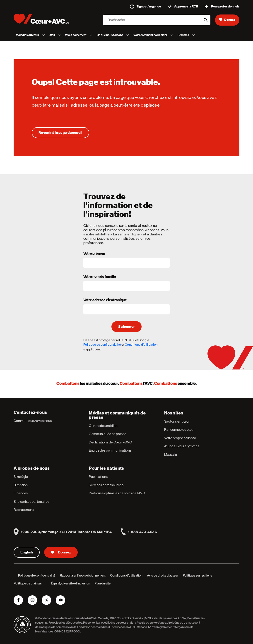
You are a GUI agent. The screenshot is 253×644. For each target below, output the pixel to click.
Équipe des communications (110, 450)
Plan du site (102, 583)
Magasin (171, 454)
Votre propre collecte (180, 438)
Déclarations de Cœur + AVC (110, 442)
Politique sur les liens (198, 575)
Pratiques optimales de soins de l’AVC (117, 493)
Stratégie (21, 477)
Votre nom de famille (100, 277)
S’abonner (127, 327)
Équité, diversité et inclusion (71, 583)
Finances (21, 493)
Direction (21, 485)
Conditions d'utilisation (141, 345)
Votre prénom (94, 254)
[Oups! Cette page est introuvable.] (60, 133)
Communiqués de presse (107, 434)
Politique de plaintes (28, 583)
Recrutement (24, 510)
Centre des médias (103, 426)
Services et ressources (106, 485)
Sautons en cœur (177, 421)
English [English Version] (27, 552)
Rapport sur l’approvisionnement (83, 575)
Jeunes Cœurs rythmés (182, 446)
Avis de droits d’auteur (163, 575)
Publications (98, 477)
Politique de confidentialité (102, 345)
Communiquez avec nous (33, 421)
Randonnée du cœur (180, 430)
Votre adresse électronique (105, 300)
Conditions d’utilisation (126, 575)
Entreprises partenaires (31, 502)
